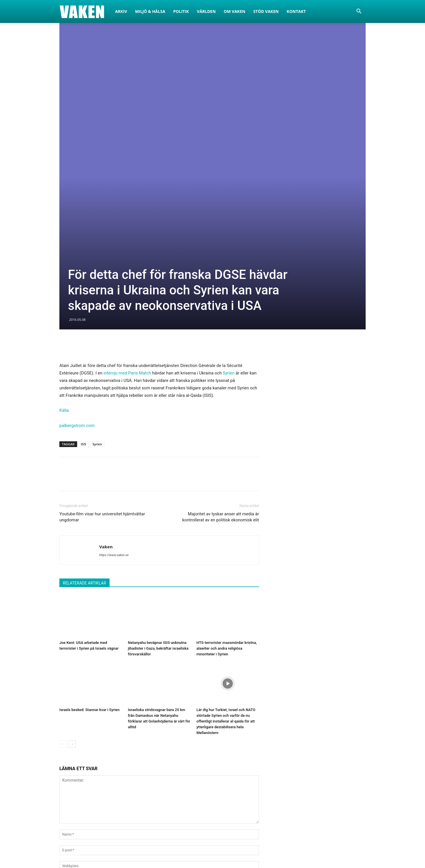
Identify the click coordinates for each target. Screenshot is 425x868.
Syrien (229, 204)
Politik (181, 11)
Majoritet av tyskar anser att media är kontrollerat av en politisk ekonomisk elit (221, 348)
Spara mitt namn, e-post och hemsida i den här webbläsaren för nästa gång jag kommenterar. (148, 711)
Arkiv (121, 11)
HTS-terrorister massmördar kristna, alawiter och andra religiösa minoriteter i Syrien (227, 480)
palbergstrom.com (77, 257)
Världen (206, 11)
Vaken (106, 378)
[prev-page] (63, 575)
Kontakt (296, 11)
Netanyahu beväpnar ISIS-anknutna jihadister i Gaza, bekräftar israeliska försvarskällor (158, 480)
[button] (359, 12)
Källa (64, 242)
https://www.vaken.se (114, 386)
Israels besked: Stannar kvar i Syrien (89, 541)
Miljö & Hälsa (150, 11)
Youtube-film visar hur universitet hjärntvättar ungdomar (102, 348)
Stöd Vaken (266, 11)
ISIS (84, 275)
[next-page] (72, 575)
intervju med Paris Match (127, 204)
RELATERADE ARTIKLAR (84, 414)
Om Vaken (234, 11)
